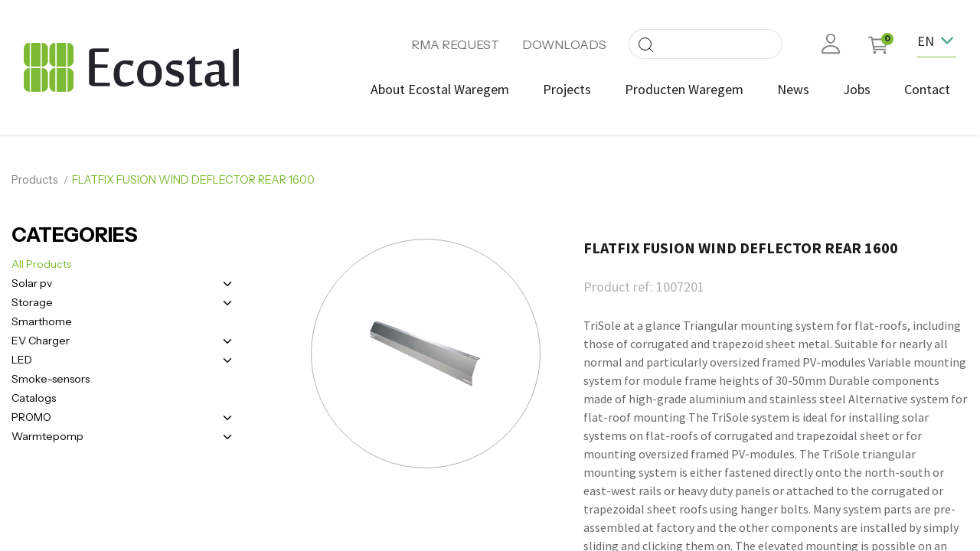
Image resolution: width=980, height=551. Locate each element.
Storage (32, 302)
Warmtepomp (47, 436)
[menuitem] (440, 89)
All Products (41, 264)
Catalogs (34, 398)
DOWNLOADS (564, 44)
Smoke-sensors (51, 379)
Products (35, 180)
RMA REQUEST (455, 44)
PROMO (31, 417)
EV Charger (41, 341)
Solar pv (32, 283)
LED (22, 360)
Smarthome (42, 321)
